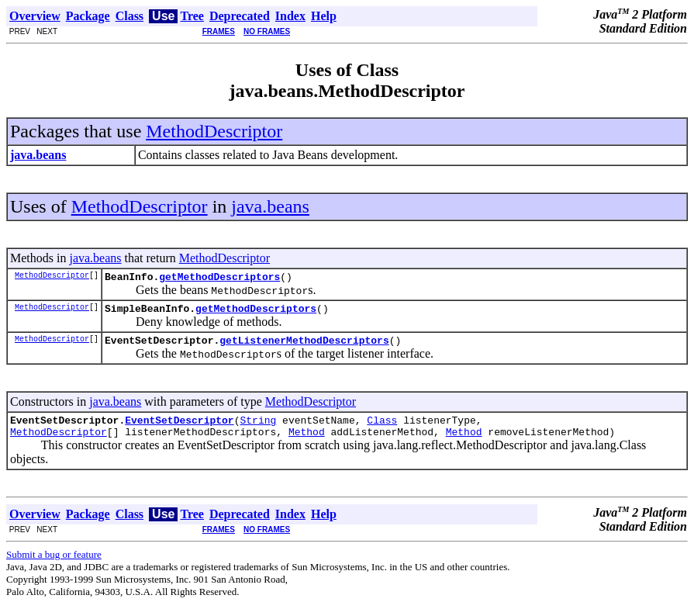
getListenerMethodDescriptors (304, 347)
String (258, 429)
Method (307, 443)
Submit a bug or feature (54, 566)
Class (382, 429)
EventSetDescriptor (179, 429)
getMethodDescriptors (219, 279)
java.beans (270, 206)
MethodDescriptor (214, 131)
